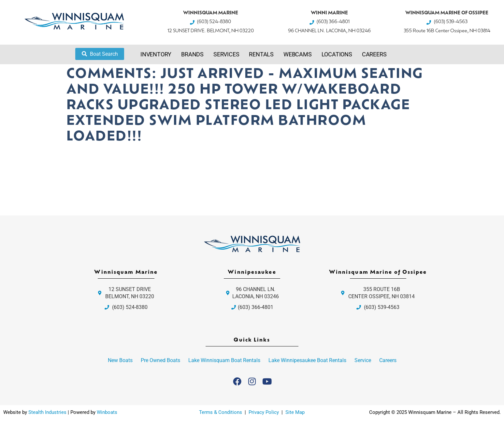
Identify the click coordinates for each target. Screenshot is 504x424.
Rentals (261, 54)
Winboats (107, 412)
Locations (337, 54)
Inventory (156, 54)
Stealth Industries (47, 412)
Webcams (298, 54)
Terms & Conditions (221, 412)
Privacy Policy (264, 412)
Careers (374, 54)
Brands (192, 54)
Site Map (295, 412)
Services (226, 54)
